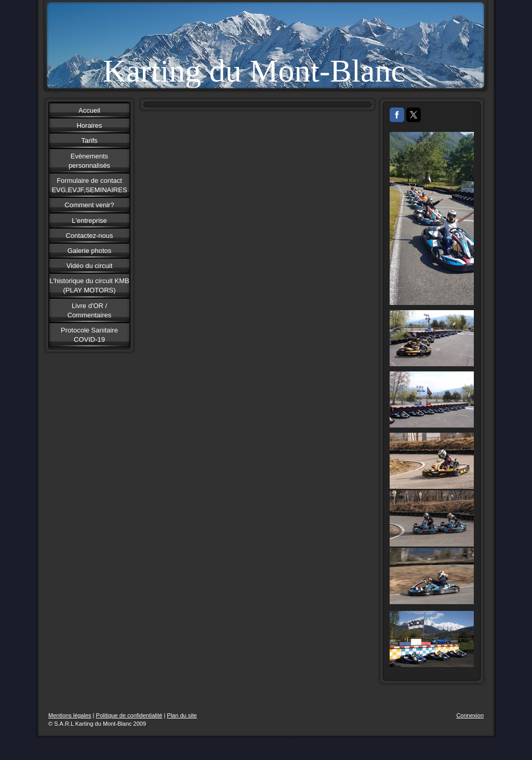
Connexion (470, 715)
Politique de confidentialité (129, 715)
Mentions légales (70, 715)
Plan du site (182, 715)
